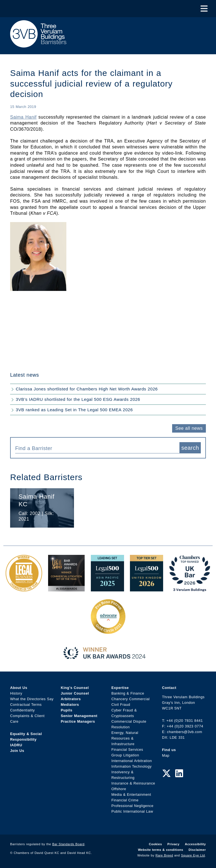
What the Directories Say (32, 699)
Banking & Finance (128, 693)
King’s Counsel (75, 688)
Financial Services (127, 750)
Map (166, 755)
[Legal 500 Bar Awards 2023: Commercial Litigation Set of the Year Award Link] (66, 588)
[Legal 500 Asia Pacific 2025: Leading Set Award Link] (107, 588)
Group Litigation (125, 755)
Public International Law (132, 811)
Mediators (70, 705)
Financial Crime (125, 800)
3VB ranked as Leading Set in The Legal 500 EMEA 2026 (74, 410)
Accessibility (195, 844)
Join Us (17, 751)
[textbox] (95, 448)
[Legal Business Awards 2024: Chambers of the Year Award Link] (24, 588)
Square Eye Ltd (193, 855)
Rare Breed (164, 855)
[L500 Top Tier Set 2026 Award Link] (147, 588)
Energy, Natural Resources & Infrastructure (125, 738)
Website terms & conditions (160, 850)
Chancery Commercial (130, 699)
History (16, 693)
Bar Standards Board (68, 844)
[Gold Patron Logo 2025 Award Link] (108, 632)
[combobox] (97, 448)
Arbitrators (71, 699)
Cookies (155, 844)
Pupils (67, 710)
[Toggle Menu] (204, 9)
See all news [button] (189, 428)
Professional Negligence (132, 806)
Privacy (173, 844)
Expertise (120, 688)
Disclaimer (197, 850)
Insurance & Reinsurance (133, 783)
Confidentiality (22, 710)
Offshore (119, 789)
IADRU (16, 745)
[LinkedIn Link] (179, 774)
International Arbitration (132, 761)
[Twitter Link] (166, 774)
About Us (19, 688)
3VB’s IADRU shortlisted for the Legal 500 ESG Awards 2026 (78, 399)
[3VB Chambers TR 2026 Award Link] (190, 588)
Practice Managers (78, 721)
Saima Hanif (23, 117)
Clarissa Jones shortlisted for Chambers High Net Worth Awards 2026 (87, 389)
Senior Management (79, 716)
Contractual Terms (26, 705)
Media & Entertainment (131, 794)
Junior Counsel (75, 693)
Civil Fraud (121, 705)
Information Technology (131, 766)
